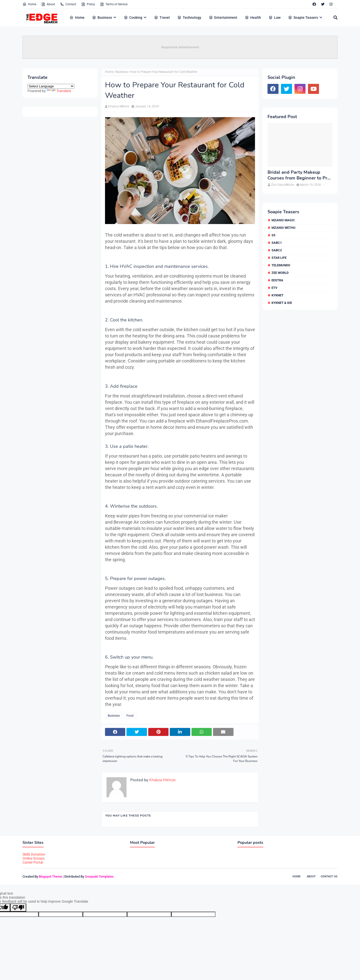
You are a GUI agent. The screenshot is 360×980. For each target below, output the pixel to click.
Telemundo (281, 265)
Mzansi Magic (283, 220)
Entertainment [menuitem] (223, 18)
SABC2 (277, 250)
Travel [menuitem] (162, 18)
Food (130, 716)
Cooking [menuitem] (133, 18)
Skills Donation (34, 854)
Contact (68, 4)
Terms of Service (114, 4)
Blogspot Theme (50, 876)
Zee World (280, 273)
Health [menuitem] (253, 18)
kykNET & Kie (282, 303)
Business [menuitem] (102, 18)
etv (274, 288)
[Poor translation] (18, 908)
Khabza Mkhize (119, 106)
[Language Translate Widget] (51, 86)
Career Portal (33, 862)
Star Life (279, 258)
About (48, 4)
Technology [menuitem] (189, 18)
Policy (88, 4)
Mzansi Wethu (283, 228)
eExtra (277, 280)
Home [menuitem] (77, 18)
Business (122, 72)
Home (29, 4)
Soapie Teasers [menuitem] (303, 18)
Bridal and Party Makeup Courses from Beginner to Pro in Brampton (299, 175)
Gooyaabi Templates (99, 876)
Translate (59, 91)
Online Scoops (33, 858)
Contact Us (329, 876)
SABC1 (277, 243)
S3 (273, 235)
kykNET (277, 295)
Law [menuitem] (274, 18)
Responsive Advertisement (180, 47)
